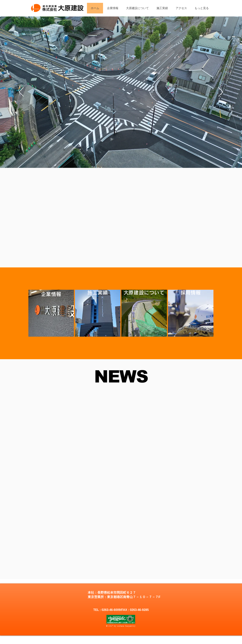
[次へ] (221, 92)
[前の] (21, 92)
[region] (51, 313)
